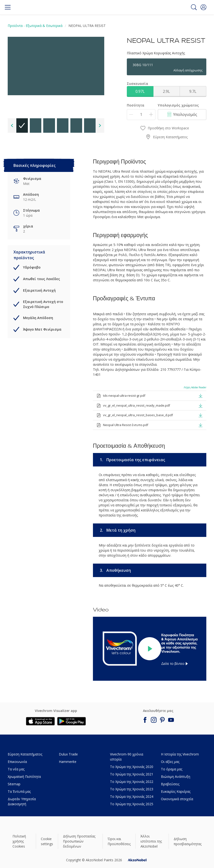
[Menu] (8, 7)
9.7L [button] (193, 91)
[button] (203, 7)
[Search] (194, 7)
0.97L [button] (140, 91)
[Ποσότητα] (141, 115)
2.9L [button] (166, 91)
